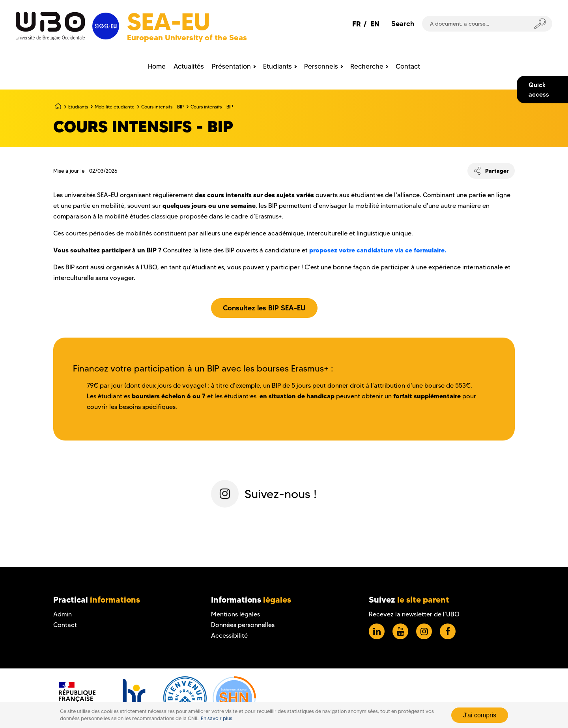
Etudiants (78, 107)
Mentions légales (235, 614)
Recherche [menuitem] (367, 66)
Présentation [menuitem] (231, 66)
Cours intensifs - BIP (163, 107)
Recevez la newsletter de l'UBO (414, 614)
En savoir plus (217, 718)
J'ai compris (480, 715)
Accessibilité (229, 636)
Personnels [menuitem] (321, 66)
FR (357, 24)
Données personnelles (243, 625)
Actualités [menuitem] (189, 66)
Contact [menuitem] (408, 66)
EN (375, 24)
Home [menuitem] (157, 66)
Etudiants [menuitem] (277, 66)
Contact (65, 625)
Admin (63, 614)
